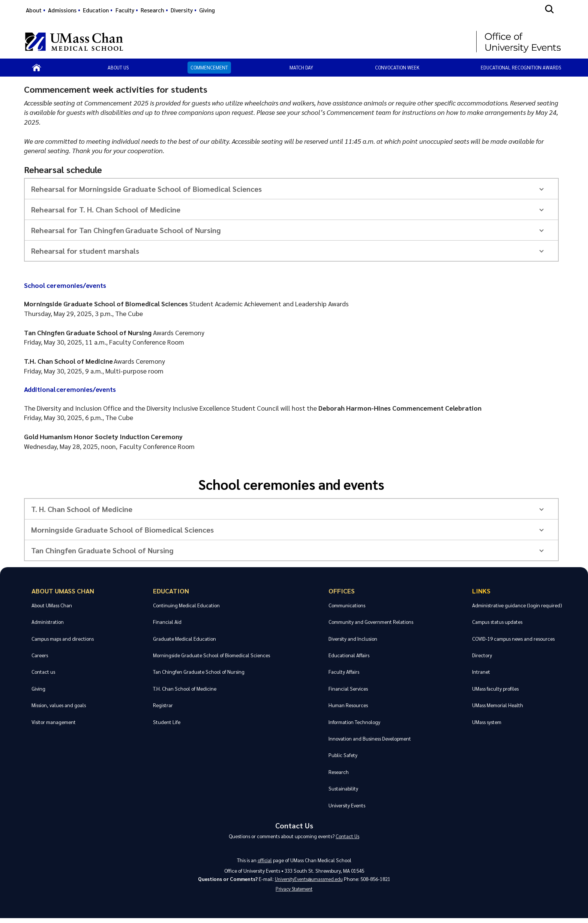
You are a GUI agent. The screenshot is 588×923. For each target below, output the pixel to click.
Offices (342, 591)
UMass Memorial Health (498, 705)
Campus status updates (497, 622)
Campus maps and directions (63, 639)
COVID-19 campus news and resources (513, 639)
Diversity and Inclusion (353, 639)
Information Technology (354, 722)
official (265, 863)
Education (96, 10)
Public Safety (343, 755)
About (34, 10)
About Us (118, 67)
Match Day (301, 67)
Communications (347, 605)
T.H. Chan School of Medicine (184, 689)
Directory (482, 655)
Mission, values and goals (59, 705)
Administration (48, 622)
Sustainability (343, 788)
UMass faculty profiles (495, 689)
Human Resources (348, 705)
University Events (347, 805)
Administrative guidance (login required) (517, 605)
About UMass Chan (62, 591)
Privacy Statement (294, 893)
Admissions (62, 10)
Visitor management (54, 722)
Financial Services (348, 689)
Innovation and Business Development (370, 739)
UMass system (487, 722)
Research (152, 10)
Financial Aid (167, 622)
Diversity (182, 10)
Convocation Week (397, 67)
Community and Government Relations (371, 622)
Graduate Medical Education (184, 639)
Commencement (209, 67)
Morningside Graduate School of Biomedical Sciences (211, 655)
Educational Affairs (349, 655)
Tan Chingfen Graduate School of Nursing (198, 672)
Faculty (125, 10)
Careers (40, 655)
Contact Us (294, 826)
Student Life (166, 722)
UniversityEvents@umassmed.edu (309, 882)
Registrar (163, 705)
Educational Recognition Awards (521, 67)
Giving (207, 10)
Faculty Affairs (344, 672)
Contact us (43, 672)
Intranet (481, 672)
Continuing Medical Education (186, 605)
